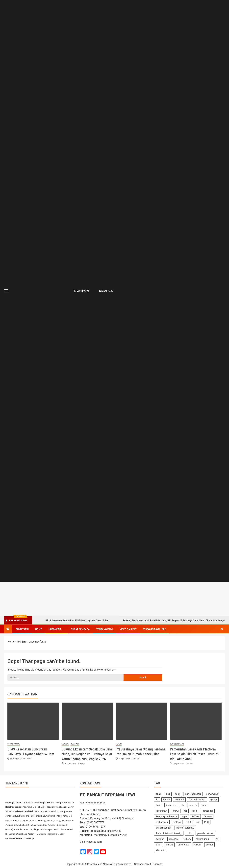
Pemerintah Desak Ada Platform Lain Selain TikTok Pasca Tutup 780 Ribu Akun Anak (195, 754)
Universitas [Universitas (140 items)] (184, 845)
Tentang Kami (106, 291)
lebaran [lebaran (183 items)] (208, 816)
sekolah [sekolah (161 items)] (160, 839)
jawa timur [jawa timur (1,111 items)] (161, 811)
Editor (29, 759)
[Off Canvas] (6, 291)
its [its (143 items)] (183, 805)
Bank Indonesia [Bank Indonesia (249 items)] (193, 794)
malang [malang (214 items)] (177, 822)
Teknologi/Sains (177, 744)
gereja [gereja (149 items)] (214, 800)
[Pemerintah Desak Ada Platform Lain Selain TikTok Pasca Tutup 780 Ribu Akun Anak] (196, 721)
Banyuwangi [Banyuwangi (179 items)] (212, 794)
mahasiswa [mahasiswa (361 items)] (162, 822)
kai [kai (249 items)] (185, 811)
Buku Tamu (22, 629)
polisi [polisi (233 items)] (190, 833)
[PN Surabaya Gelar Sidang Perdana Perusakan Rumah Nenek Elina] (142, 721)
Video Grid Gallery (155, 629)
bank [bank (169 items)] (177, 794)
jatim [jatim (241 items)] (205, 805)
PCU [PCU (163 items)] (206, 822)
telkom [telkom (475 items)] (187, 839)
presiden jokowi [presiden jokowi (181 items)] (205, 833)
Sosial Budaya (14, 744)
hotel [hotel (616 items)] (159, 805)
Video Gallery (128, 629)
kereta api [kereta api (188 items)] (208, 811)
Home (39, 629)
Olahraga (75, 744)
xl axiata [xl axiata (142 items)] (160, 850)
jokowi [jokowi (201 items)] (175, 811)
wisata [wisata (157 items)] (210, 845)
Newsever (140, 864)
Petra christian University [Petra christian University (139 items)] (169, 833)
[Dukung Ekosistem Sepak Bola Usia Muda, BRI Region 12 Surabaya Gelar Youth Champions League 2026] (87, 721)
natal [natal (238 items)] (188, 822)
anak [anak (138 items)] (158, 794)
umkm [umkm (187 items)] (169, 845)
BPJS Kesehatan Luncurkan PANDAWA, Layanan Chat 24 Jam (73, 620)
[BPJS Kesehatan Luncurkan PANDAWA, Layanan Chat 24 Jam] (33, 721)
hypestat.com (94, 842)
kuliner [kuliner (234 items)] (196, 816)
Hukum (119, 744)
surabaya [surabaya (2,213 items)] (174, 839)
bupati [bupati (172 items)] (166, 800)
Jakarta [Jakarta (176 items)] (193, 805)
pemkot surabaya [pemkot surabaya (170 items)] (185, 828)
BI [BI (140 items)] (157, 800)
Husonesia (55, 629)
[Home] (8, 629)
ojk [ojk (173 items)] (198, 822)
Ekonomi (65, 744)
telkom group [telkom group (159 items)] (203, 839)
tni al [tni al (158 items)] (158, 845)
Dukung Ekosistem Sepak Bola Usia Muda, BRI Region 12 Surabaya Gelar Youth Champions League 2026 (87, 754)
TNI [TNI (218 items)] (216, 839)
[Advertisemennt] (152, 599)
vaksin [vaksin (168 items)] (198, 845)
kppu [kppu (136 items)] (184, 816)
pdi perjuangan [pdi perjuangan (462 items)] (164, 828)
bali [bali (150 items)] (168, 794)
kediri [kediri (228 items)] (195, 811)
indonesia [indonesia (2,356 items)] (171, 805)
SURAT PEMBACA (80, 629)
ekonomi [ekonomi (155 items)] (179, 800)
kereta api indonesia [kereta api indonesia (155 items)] (166, 816)
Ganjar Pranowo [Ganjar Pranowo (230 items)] (197, 800)
